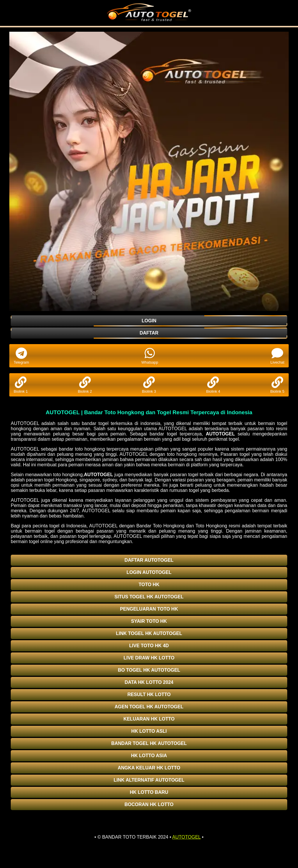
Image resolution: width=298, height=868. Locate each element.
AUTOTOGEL (220, 434)
